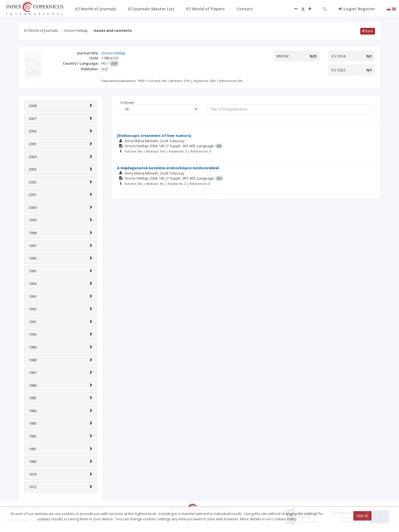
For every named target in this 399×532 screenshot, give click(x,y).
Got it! (362, 516)
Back (368, 31)
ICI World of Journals (41, 30)
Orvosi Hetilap (76, 30)
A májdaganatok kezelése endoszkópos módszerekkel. (169, 168)
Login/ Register (357, 9)
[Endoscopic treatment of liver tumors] (154, 136)
